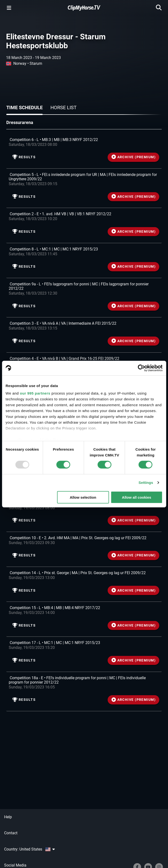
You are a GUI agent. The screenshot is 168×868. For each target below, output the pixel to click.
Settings (146, 483)
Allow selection (83, 497)
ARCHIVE (134, 157)
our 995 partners (35, 393)
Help (8, 817)
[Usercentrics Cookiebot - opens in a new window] (141, 368)
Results (24, 157)
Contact (11, 833)
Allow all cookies (137, 497)
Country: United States (29, 849)
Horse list (64, 107)
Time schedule (24, 107)
